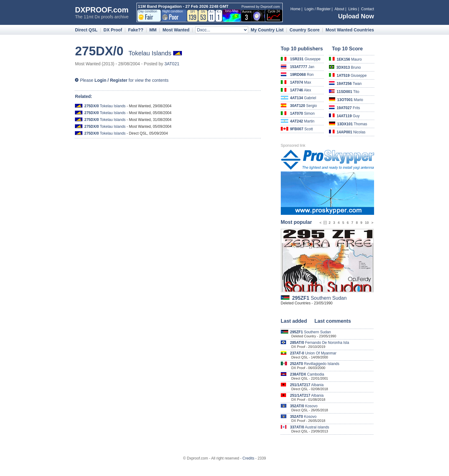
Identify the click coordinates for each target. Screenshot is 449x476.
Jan (302, 67)
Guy (348, 116)
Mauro (349, 59)
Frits (348, 108)
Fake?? (136, 30)
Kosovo (304, 406)
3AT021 (172, 64)
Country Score (304, 30)
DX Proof (113, 30)
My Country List (267, 30)
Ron (302, 75)
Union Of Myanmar (313, 353)
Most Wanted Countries (350, 30)
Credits (248, 458)
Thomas (352, 124)
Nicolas (351, 132)
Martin (302, 121)
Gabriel (303, 98)
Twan (349, 84)
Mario (350, 100)
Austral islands (310, 427)
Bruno (349, 67)
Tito (348, 92)
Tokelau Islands (105, 106)
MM (153, 30)
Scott (301, 129)
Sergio (304, 106)
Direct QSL (86, 30)
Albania (307, 385)
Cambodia (307, 374)
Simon (302, 113)
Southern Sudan (319, 298)
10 (367, 223)
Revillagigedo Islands (315, 364)
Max (301, 82)
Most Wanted (176, 30)
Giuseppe (305, 59)
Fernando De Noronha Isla (320, 343)
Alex (301, 90)
